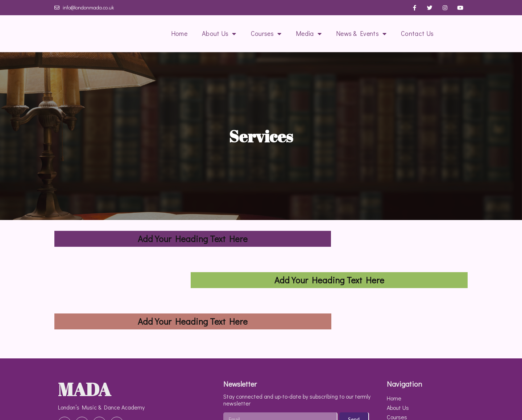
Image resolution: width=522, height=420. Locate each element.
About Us (219, 34)
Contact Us (417, 33)
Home (179, 33)
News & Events (361, 34)
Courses (266, 34)
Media (309, 34)
